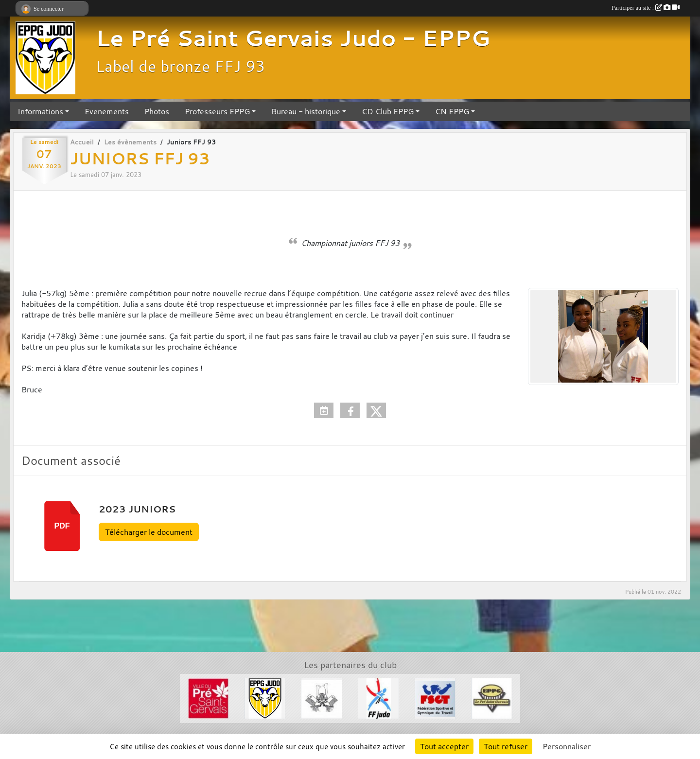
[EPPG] (492, 697)
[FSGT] (435, 697)
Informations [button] (40, 111)
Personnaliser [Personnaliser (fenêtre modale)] (567, 746)
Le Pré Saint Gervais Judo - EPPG (293, 38)
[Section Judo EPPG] (265, 697)
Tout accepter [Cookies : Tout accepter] (444, 746)
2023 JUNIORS (137, 509)
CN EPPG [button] (452, 111)
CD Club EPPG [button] (388, 111)
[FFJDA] (378, 697)
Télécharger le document (149, 532)
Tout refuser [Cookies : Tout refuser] (506, 746)
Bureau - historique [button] (306, 111)
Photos (157, 111)
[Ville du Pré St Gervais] (208, 697)
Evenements (107, 111)
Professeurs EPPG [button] (217, 111)
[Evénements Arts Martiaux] (322, 697)
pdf (62, 526)
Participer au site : (646, 8)
